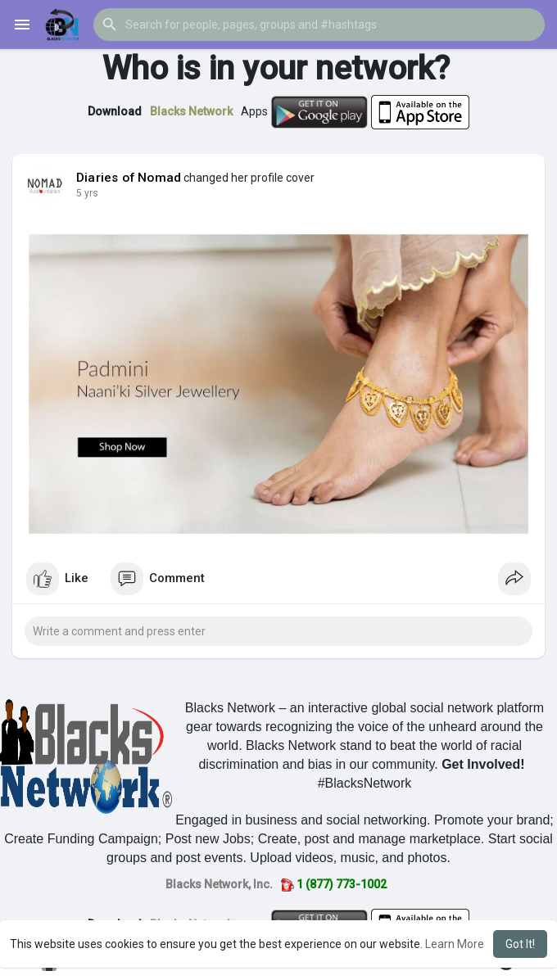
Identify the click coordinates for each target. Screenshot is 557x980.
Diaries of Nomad (129, 178)
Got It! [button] (520, 944)
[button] (319, 25)
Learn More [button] (455, 944)
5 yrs (87, 193)
